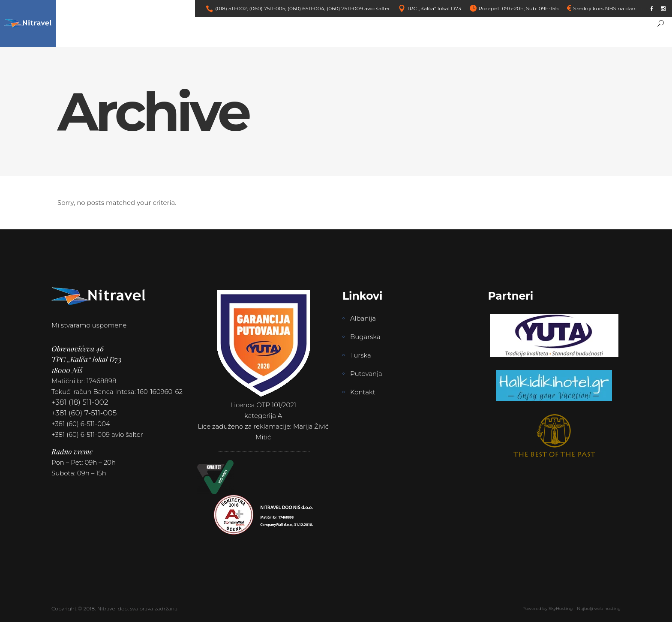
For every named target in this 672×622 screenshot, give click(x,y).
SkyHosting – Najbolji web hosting (585, 608)
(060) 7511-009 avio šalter (358, 8)
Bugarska (365, 337)
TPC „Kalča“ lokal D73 (434, 8)
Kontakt (363, 392)
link (642, 8)
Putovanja (366, 374)
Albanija (363, 318)
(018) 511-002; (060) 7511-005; (251, 8)
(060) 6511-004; (306, 8)
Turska (361, 355)
